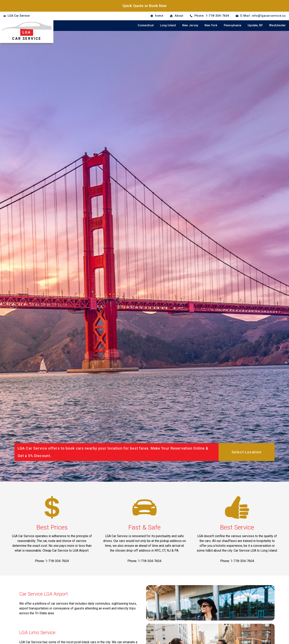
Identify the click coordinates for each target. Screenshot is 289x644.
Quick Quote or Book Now (144, 6)
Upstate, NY (255, 25)
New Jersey (190, 25)
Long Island (168, 25)
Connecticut (146, 25)
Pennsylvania (233, 25)
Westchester (277, 25)
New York (211, 25)
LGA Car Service (19, 16)
